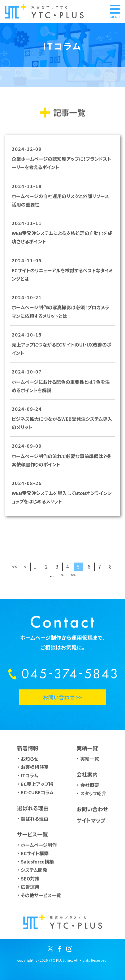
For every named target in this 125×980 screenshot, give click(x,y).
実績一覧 (90, 759)
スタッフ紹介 (93, 793)
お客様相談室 (35, 767)
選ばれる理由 (34, 819)
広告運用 (30, 887)
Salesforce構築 (37, 861)
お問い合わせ (92, 809)
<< (14, 567)
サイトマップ (91, 820)
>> (73, 575)
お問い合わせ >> (62, 697)
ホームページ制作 (39, 845)
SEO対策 (30, 878)
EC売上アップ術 (37, 784)
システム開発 (34, 870)
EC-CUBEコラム (37, 792)
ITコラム (29, 775)
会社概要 (90, 785)
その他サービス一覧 (41, 895)
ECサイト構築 (34, 853)
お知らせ (29, 759)
